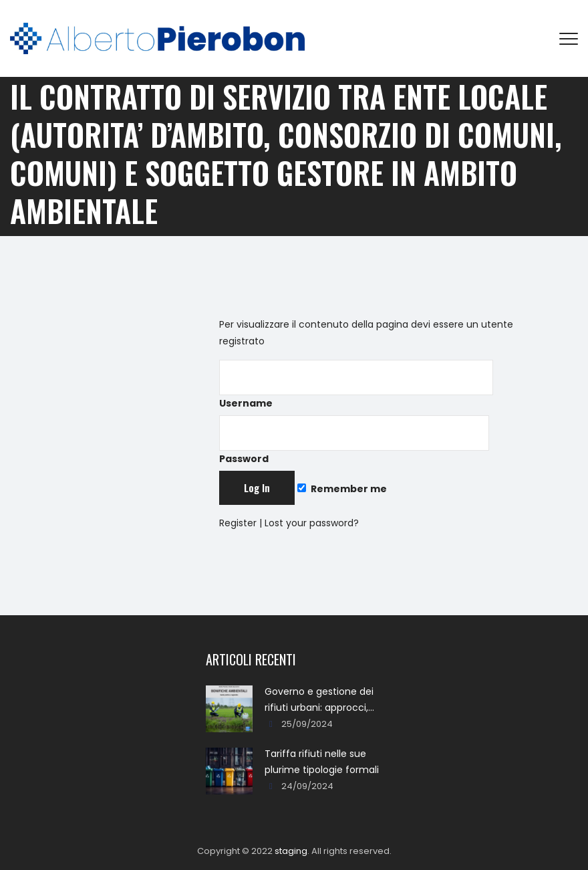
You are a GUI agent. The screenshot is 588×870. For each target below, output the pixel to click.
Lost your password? (312, 523)
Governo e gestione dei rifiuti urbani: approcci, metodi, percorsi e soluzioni (319, 700)
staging (291, 851)
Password (354, 440)
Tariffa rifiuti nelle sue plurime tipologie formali (322, 762)
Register (238, 523)
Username (356, 385)
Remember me (342, 489)
